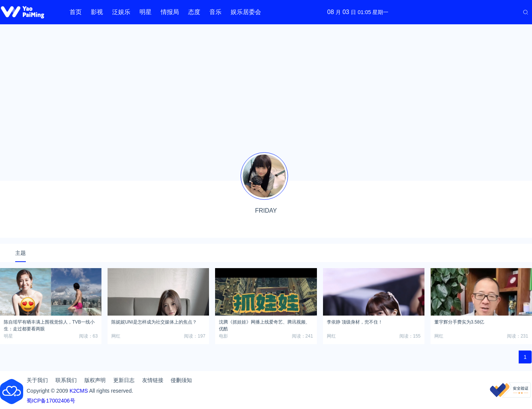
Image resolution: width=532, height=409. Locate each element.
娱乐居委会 (246, 12)
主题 (21, 253)
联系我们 (66, 380)
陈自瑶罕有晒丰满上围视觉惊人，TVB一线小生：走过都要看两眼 (49, 324)
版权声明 (95, 380)
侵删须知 (181, 380)
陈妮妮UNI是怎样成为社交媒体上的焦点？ (154, 322)
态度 (194, 12)
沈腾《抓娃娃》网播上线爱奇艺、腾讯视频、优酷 (264, 324)
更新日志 (124, 380)
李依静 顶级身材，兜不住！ (355, 322)
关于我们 (37, 380)
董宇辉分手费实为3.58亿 (459, 322)
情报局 (170, 12)
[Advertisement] (266, 84)
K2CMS (79, 391)
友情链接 (153, 380)
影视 (97, 12)
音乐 (215, 12)
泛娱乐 (121, 12)
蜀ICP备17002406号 (51, 401)
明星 (146, 12)
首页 (76, 12)
